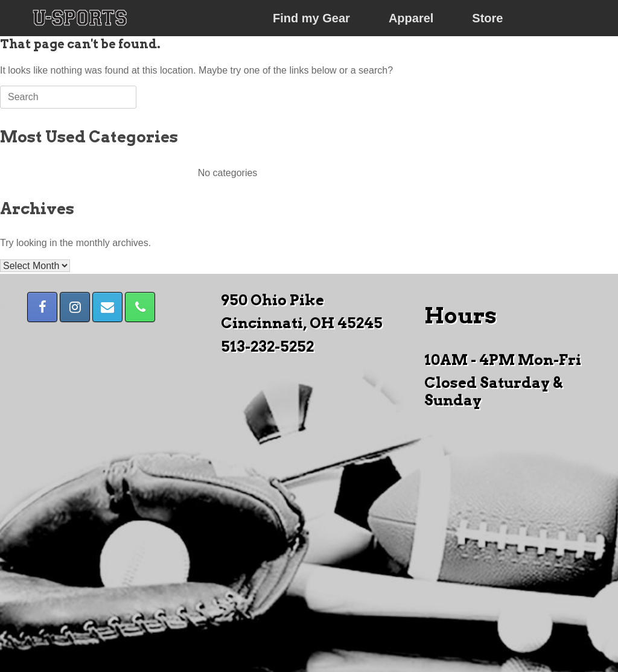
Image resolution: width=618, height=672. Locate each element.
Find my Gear (311, 18)
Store (487, 18)
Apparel (411, 18)
